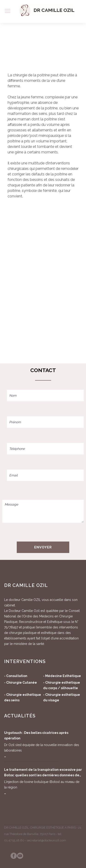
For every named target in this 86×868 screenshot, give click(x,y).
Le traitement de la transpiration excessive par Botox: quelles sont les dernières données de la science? (43, 773)
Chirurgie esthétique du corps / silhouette (62, 685)
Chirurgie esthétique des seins (23, 697)
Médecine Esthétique (63, 676)
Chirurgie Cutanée (22, 683)
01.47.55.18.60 (14, 840)
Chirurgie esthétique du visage (62, 697)
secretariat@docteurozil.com (46, 840)
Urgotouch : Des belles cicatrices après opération (36, 735)
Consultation (17, 676)
